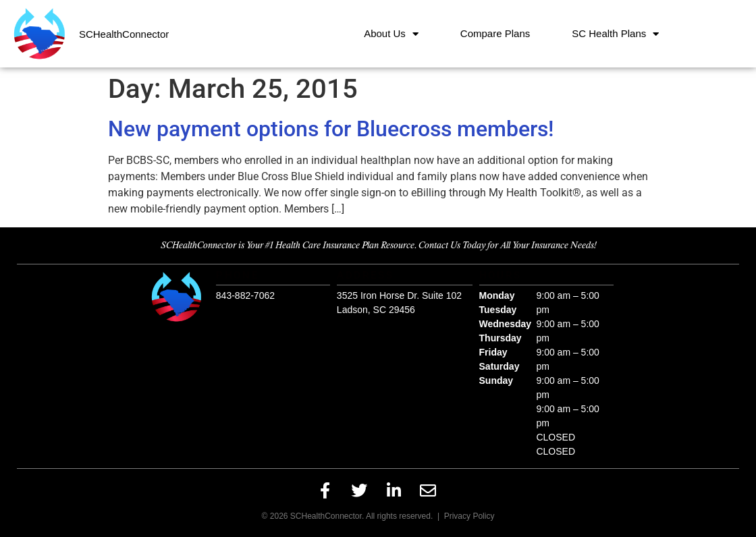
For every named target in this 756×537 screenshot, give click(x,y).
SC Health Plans (615, 34)
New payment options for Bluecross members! (331, 129)
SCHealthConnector (124, 34)
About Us (391, 34)
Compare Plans (495, 33)
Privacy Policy (469, 516)
